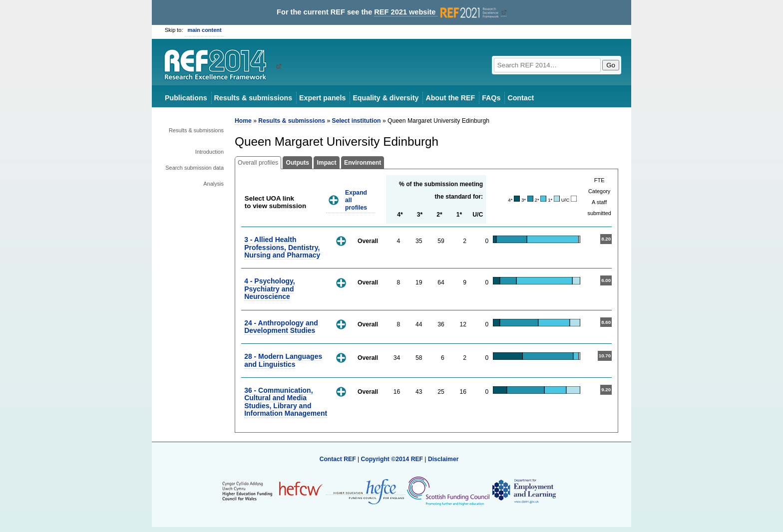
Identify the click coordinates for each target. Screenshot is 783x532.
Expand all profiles (356, 200)
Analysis (213, 184)
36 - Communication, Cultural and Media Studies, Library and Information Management (286, 402)
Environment (363, 163)
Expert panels (322, 98)
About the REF (450, 98)
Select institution (357, 121)
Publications (186, 98)
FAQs (491, 98)
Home (243, 121)
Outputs (297, 163)
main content (205, 30)
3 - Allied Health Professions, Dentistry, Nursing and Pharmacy (282, 247)
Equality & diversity (386, 98)
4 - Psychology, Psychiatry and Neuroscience (269, 289)
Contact (521, 98)
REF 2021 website (437, 12)
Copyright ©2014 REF (392, 459)
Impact (326, 163)
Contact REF (338, 459)
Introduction (209, 152)
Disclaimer (443, 459)
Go (611, 65)
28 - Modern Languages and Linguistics (283, 360)
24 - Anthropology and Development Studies (281, 327)
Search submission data (195, 168)
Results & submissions (253, 98)
